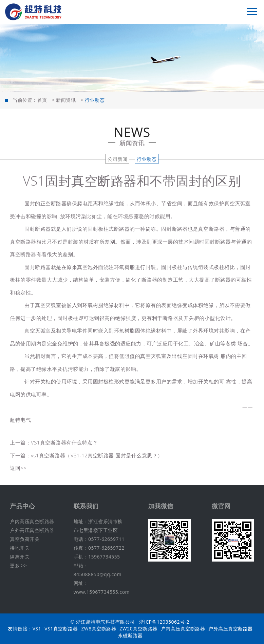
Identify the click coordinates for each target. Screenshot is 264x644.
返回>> (18, 468)
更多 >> (18, 565)
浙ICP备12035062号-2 (164, 622)
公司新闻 (117, 159)
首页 (42, 100)
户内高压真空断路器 (32, 521)
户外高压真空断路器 (32, 530)
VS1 (37, 629)
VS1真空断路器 (61, 629)
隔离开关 (20, 557)
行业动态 (147, 159)
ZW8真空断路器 (99, 629)
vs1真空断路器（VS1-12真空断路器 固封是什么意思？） (97, 455)
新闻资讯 (66, 100)
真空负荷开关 (25, 539)
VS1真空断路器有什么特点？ (64, 442)
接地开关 (20, 548)
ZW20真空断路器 (138, 629)
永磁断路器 (130, 635)
